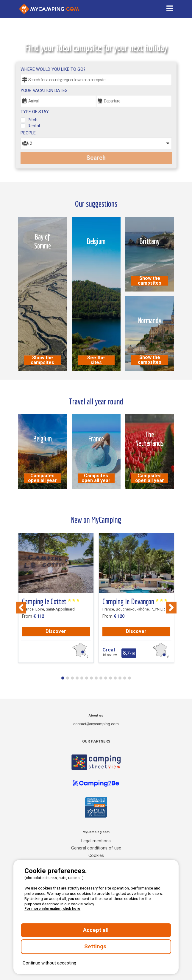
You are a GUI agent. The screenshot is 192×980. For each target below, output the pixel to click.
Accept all (96, 930)
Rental (34, 126)
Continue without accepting (49, 963)
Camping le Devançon (135, 602)
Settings (96, 947)
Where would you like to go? (53, 69)
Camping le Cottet (51, 602)
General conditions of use (96, 848)
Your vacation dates (44, 91)
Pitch (33, 120)
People (28, 133)
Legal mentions (96, 841)
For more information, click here (52, 909)
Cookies (96, 856)
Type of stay (35, 112)
